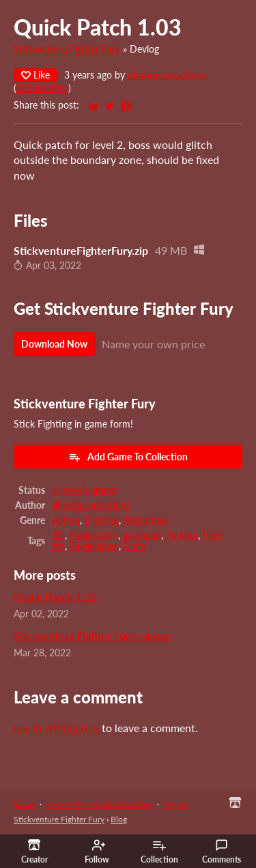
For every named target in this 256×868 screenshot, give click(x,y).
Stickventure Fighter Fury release (93, 635)
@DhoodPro (42, 88)
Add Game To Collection (128, 457)
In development (85, 490)
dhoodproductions (167, 75)
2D (58, 535)
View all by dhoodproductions (99, 804)
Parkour (182, 535)
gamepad (142, 535)
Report (175, 804)
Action (66, 520)
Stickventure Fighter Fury (67, 49)
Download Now (54, 344)
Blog (119, 819)
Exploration (94, 535)
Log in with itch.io (56, 728)
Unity (135, 546)
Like (35, 75)
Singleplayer (94, 546)
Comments (222, 852)
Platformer (146, 520)
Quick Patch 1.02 (55, 597)
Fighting (102, 520)
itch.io (25, 804)
